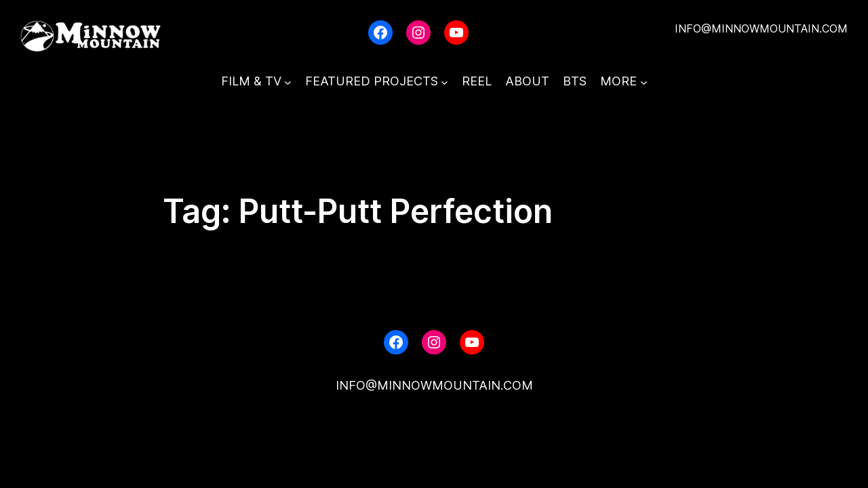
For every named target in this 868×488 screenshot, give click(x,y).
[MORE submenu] (644, 82)
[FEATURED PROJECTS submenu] (445, 82)
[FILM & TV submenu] (288, 82)
